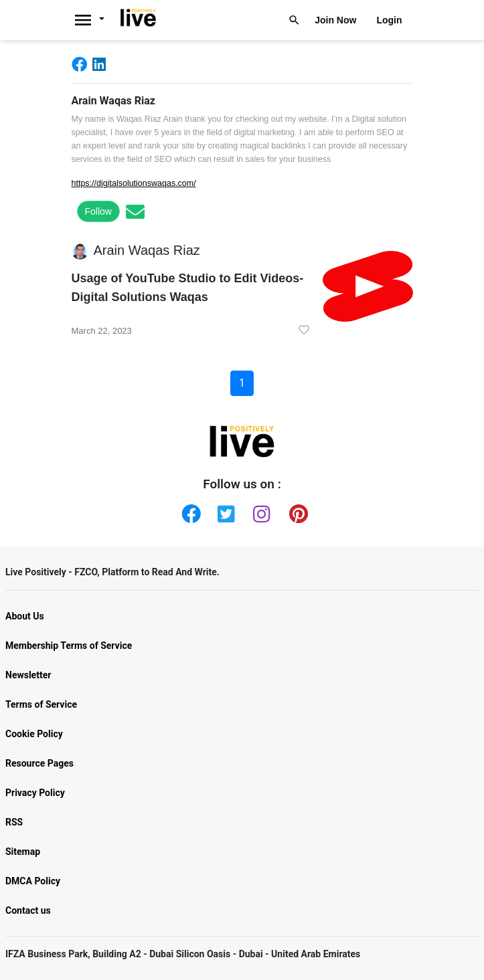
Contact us (28, 910)
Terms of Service (41, 704)
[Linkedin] (102, 64)
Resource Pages (39, 763)
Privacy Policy (35, 793)
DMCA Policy (33, 881)
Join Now (335, 20)
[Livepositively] (94, 20)
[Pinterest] (296, 511)
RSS (14, 822)
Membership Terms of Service (69, 646)
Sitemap (23, 852)
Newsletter (28, 675)
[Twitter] (224, 511)
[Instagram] (260, 511)
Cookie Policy (34, 734)
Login (389, 20)
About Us (25, 616)
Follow (98, 211)
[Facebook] (82, 64)
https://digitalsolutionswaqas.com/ (134, 183)
